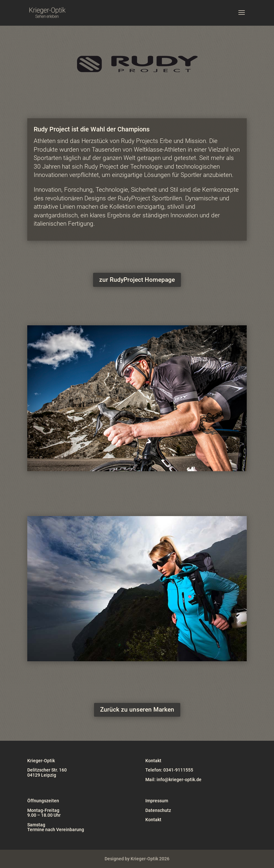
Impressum (157, 801)
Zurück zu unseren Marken (137, 709)
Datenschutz (158, 810)
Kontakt (153, 820)
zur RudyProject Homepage (137, 280)
